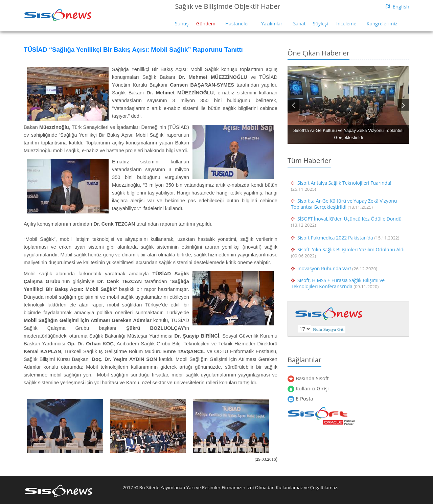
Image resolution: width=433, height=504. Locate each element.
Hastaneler (237, 24)
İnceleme (346, 24)
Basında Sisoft (312, 378)
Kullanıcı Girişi (312, 388)
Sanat (300, 24)
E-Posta (304, 398)
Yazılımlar (272, 24)
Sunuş (182, 24)
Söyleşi (321, 24)
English (401, 6)
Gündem (206, 24)
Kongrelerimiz (382, 24)
